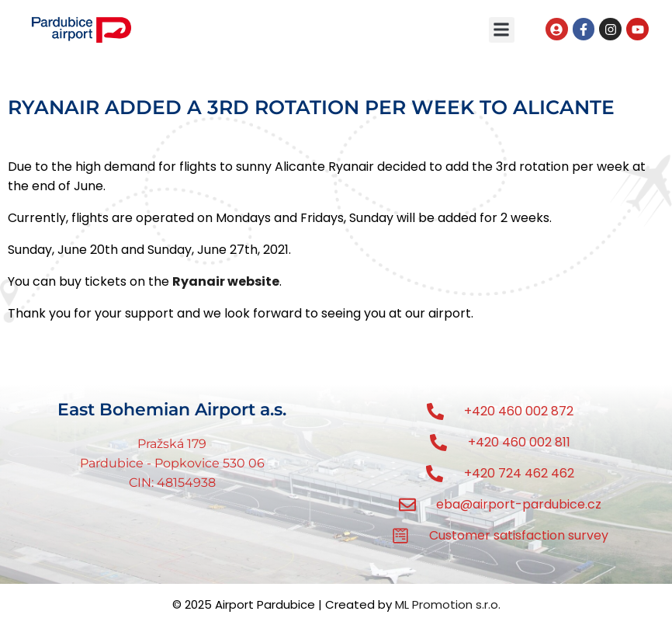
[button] (502, 30)
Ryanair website (226, 281)
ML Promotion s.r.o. (448, 604)
